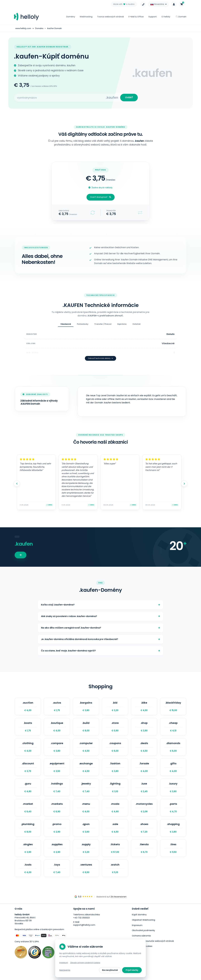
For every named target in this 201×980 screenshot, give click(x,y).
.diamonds (173, 750)
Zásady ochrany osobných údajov (85, 963)
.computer (86, 750)
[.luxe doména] (144, 792)
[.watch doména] (115, 877)
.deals (144, 750)
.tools (28, 877)
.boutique (57, 729)
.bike (144, 707)
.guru (28, 792)
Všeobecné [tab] (66, 325)
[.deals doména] (144, 750)
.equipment (57, 771)
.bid (115, 707)
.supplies (57, 856)
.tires (173, 856)
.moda (115, 813)
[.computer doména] (86, 750)
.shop (144, 729)
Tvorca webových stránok (110, 17)
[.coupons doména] (115, 750)
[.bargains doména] (86, 707)
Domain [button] (181, 17)
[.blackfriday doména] (173, 707)
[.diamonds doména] (173, 750)
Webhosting (86, 17)
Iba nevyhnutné (110, 970)
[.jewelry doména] (86, 792)
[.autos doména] (57, 707)
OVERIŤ (128, 98)
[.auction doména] (28, 707)
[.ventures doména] (86, 877)
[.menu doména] (86, 813)
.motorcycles (144, 813)
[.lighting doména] (115, 792)
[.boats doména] (28, 729)
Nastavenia (65, 970)
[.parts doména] (173, 813)
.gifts (173, 771)
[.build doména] (86, 729)
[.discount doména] (28, 771)
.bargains (86, 707)
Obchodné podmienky (143, 939)
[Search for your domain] (60, 98)
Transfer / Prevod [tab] (103, 325)
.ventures (86, 877)
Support (153, 17)
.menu (86, 813)
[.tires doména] (173, 856)
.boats (28, 729)
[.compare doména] (57, 750)
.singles (28, 856)
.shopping (173, 835)
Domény (71, 17)
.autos (57, 707)
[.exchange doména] (86, 771)
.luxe (144, 792)
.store (115, 729)
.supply (86, 856)
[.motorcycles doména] (144, 813)
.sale (115, 835)
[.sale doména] (115, 835)
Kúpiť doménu (139, 923)
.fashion (115, 771)
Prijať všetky (132, 970)
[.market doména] (28, 813)
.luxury (173, 792)
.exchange (86, 771)
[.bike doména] (144, 707)
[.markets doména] (57, 813)
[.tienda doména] (144, 856)
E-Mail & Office (136, 17)
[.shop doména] (144, 729)
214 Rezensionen (119, 906)
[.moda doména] (115, 813)
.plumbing (28, 835)
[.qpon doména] (86, 835)
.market (28, 813)
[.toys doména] (57, 877)
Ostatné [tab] (136, 325)
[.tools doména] (28, 877)
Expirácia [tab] (122, 325)
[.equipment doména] (57, 771)
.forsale (144, 771)
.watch (115, 877)
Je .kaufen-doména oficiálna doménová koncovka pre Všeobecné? (100, 638)
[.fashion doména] (115, 771)
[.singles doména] (28, 856)
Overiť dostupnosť (101, 198)
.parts (173, 813)
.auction (28, 707)
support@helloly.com (84, 934)
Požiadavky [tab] (83, 325)
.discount (28, 771)
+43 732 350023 (81, 926)
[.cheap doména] (173, 729)
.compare (57, 750)
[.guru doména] (28, 792)
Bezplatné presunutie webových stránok (153, 949)
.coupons (115, 750)
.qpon (86, 835)
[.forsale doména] (144, 771)
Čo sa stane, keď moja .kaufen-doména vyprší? (100, 651)
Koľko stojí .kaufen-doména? (100, 600)
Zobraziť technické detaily (100, 353)
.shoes (144, 835)
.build (86, 729)
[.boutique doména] (57, 729)
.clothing (28, 750)
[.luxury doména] (173, 792)
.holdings (57, 792)
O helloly (166, 17)
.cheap (173, 729)
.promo (57, 835)
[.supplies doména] (57, 856)
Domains (40, 28)
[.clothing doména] (28, 750)
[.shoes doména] (144, 835)
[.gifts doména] (173, 771)
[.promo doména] (57, 835)
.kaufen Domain (55, 28)
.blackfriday (173, 707)
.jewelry (86, 792)
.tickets (115, 856)
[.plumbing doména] (28, 835)
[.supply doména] (86, 856)
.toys (57, 877)
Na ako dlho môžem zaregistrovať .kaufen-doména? (100, 625)
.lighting (115, 792)
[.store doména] (115, 729)
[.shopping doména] (173, 835)
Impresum (137, 934)
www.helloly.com (23, 28)
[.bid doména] (115, 707)
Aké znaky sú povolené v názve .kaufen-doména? (100, 613)
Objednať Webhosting (143, 928)
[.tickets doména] (115, 856)
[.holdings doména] (57, 792)
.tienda (144, 856)
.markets (57, 813)
